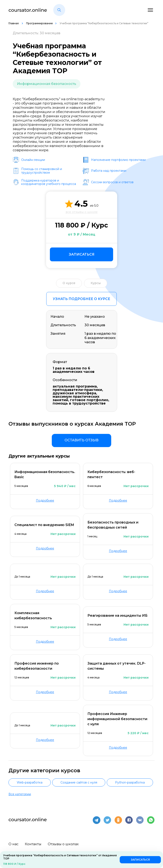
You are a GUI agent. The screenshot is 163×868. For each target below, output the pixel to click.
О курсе (69, 283)
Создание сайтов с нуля (79, 782)
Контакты (33, 844)
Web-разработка (30, 782)
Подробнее (45, 500)
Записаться (82, 254)
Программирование (39, 23)
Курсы (96, 283)
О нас (13, 844)
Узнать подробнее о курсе (81, 299)
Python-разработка (130, 782)
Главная (14, 23)
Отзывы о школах (63, 844)
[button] (59, 10)
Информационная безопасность (47, 84)
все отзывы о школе (82, 212)
